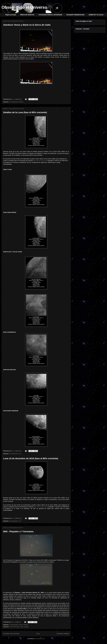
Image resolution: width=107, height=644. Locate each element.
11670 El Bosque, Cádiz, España (19, 627)
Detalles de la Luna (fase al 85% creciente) (25, 112)
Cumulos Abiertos (23, 625)
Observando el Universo (24, 7)
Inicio (38, 634)
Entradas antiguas (63, 634)
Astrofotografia (13, 102)
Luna (20, 454)
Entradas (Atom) (40, 639)
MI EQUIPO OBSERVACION (75, 15)
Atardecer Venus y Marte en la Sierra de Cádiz (27, 25)
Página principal (11, 15)
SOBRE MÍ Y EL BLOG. (96, 15)
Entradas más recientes (11, 634)
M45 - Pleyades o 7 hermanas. (19, 531)
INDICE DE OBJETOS (27, 15)
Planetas (21, 102)
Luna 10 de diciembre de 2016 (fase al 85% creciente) (31, 458)
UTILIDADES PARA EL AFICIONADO (50, 15)
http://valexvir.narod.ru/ (40, 161)
